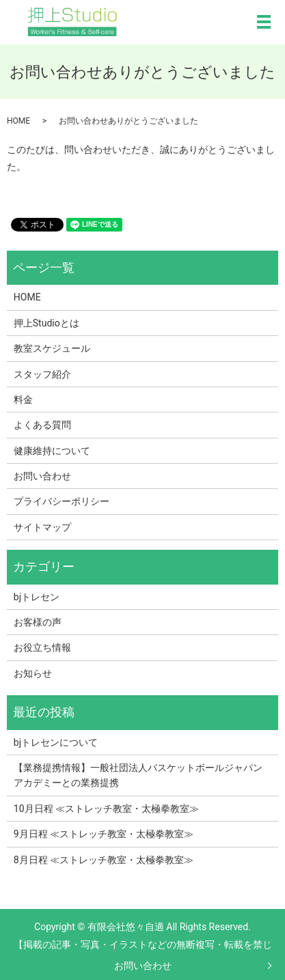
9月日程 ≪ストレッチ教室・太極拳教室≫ (104, 834)
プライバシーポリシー (62, 501)
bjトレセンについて (56, 742)
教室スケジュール (52, 348)
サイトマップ (42, 527)
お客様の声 (38, 622)
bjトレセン (37, 597)
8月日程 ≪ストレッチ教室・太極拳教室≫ (104, 860)
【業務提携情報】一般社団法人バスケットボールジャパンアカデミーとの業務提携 (138, 775)
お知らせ (33, 673)
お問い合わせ (143, 966)
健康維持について (52, 451)
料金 (23, 400)
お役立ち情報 (42, 647)
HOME (18, 121)
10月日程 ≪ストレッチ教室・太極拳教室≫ (106, 809)
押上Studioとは (46, 323)
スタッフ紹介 (42, 374)
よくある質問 (42, 425)
